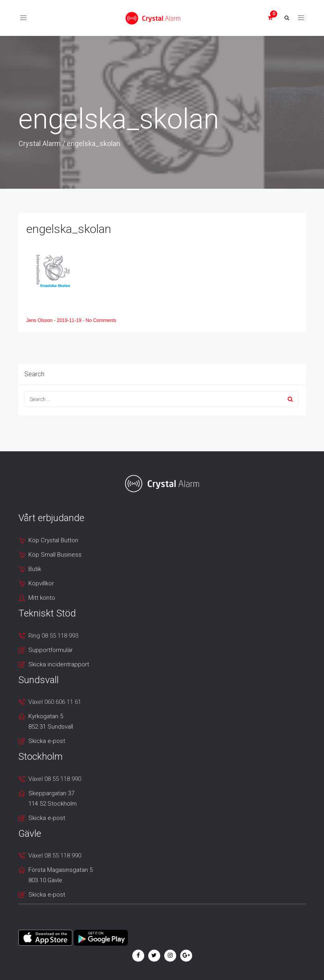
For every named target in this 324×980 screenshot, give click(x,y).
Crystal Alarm (40, 143)
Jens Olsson (40, 320)
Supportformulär (51, 650)
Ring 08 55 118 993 (53, 636)
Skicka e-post (47, 741)
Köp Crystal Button (53, 540)
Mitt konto (42, 598)
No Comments (101, 320)
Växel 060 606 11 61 (55, 702)
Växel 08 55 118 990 (55, 779)
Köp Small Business (55, 555)
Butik (35, 569)
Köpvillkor (41, 583)
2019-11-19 (70, 320)
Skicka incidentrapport (59, 664)
